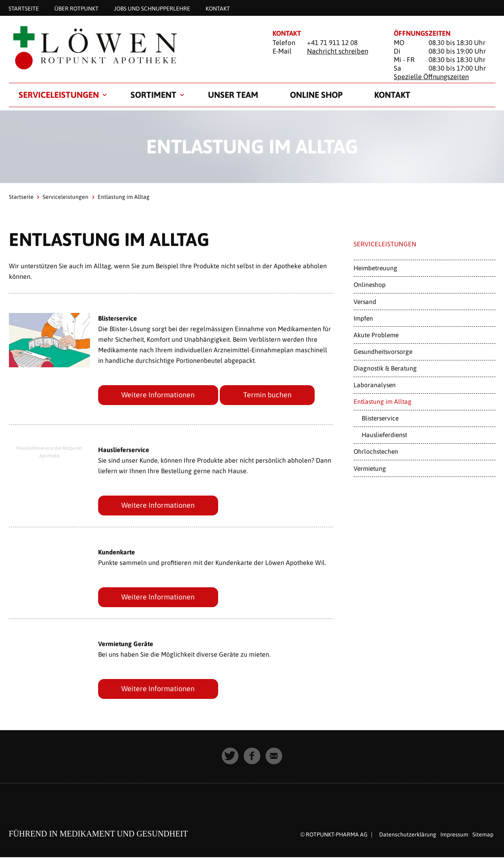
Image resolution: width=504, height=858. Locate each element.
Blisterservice (380, 418)
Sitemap (483, 835)
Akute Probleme (376, 335)
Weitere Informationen (158, 395)
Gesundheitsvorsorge (383, 351)
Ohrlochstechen (376, 451)
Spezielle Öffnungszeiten (431, 77)
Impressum (454, 835)
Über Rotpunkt (76, 8)
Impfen (363, 318)
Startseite (24, 8)
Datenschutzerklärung (408, 835)
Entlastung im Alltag (383, 401)
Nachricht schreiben (338, 51)
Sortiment (153, 95)
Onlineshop (370, 285)
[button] (230, 757)
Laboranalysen (375, 385)
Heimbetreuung (375, 268)
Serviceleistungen (59, 95)
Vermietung (370, 468)
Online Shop (316, 95)
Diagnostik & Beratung (385, 368)
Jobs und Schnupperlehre (152, 8)
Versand (365, 302)
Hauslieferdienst (384, 435)
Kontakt (218, 8)
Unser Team (233, 95)
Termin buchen (268, 395)
